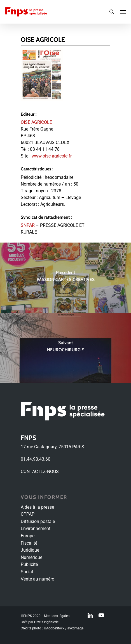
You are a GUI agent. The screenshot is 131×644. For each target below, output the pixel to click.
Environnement (36, 528)
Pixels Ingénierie (46, 622)
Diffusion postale (38, 521)
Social (27, 572)
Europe (28, 536)
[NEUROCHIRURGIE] (65, 348)
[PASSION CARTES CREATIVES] (65, 278)
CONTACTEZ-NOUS (40, 471)
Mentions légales (57, 616)
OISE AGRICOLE (36, 122)
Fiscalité (29, 543)
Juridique (30, 550)
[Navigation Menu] (123, 12)
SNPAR (28, 225)
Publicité (29, 564)
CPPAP (28, 514)
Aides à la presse (37, 507)
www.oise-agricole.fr (52, 156)
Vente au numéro (38, 579)
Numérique (31, 557)
